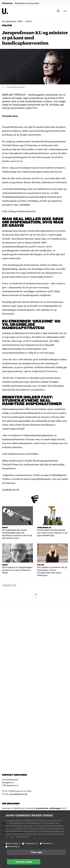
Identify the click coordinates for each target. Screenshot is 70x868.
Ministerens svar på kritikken (24, 454)
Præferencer (32, 843)
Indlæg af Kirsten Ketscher (22, 211)
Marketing (14, 846)
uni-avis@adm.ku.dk (18, 794)
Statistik (48, 843)
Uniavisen (7, 3)
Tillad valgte (36, 852)
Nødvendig (14, 843)
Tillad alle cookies (24, 862)
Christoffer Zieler (10, 116)
